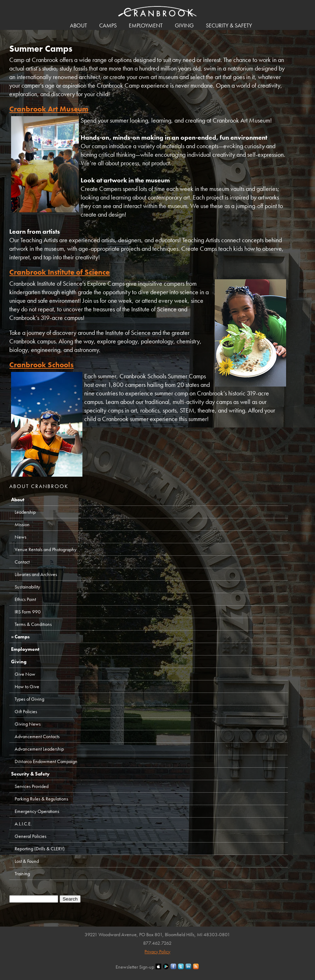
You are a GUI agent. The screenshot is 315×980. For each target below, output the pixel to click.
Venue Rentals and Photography (45, 549)
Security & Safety (229, 25)
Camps (108, 25)
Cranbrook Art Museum (49, 109)
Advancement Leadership (39, 749)
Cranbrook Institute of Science (59, 272)
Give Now (25, 674)
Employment (146, 25)
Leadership (25, 512)
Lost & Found (27, 861)
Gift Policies (26, 711)
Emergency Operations (37, 811)
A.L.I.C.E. (23, 824)
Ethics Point (25, 599)
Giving (184, 25)
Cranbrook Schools (41, 365)
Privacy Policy (157, 952)
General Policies (31, 836)
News (21, 537)
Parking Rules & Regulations (41, 799)
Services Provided (32, 786)
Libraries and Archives (36, 574)
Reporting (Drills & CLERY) (40, 849)
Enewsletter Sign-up (135, 967)
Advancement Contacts (37, 736)
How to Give (27, 686)
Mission (22, 524)
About (78, 25)
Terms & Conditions (33, 624)
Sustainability (27, 587)
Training (22, 873)
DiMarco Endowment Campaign (46, 761)
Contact (22, 562)
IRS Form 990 (28, 612)
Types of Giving (29, 699)
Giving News (28, 724)
